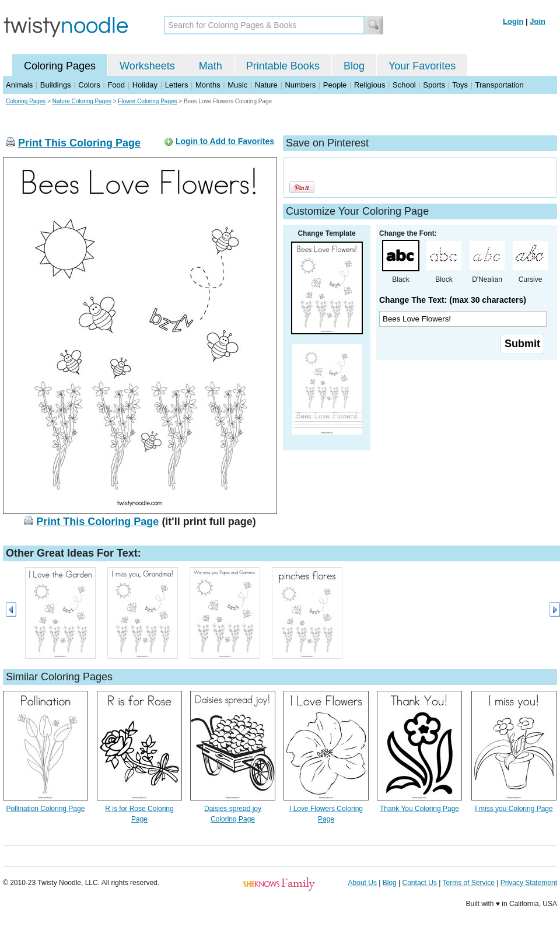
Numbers (300, 85)
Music (237, 85)
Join (538, 21)
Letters (177, 85)
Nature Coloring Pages (82, 101)
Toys (460, 85)
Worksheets (147, 66)
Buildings (56, 85)
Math (211, 66)
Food (116, 85)
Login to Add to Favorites (225, 141)
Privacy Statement (529, 883)
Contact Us (420, 883)
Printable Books (283, 66)
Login (513, 21)
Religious (370, 85)
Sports (434, 85)
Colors (89, 85)
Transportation (499, 85)
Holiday (145, 85)
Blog (354, 66)
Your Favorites (422, 66)
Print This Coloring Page (79, 143)
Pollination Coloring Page (46, 809)
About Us (363, 883)
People (335, 85)
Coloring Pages (60, 66)
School (404, 85)
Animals (19, 85)
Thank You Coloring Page (419, 809)
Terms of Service (468, 883)
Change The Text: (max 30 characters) (453, 300)
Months (208, 85)
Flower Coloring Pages (147, 101)
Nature (266, 85)
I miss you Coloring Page (514, 809)
